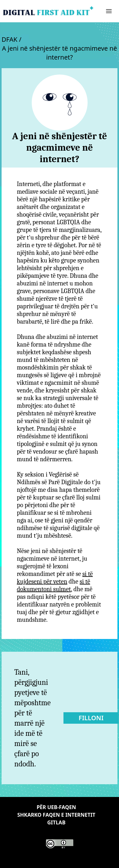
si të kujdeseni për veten (55, 578)
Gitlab (56, 822)
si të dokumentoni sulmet (53, 585)
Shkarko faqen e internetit (56, 815)
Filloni (91, 718)
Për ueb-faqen (56, 807)
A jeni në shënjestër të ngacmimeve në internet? (59, 53)
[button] (109, 11)
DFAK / (11, 39)
